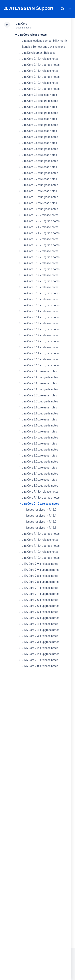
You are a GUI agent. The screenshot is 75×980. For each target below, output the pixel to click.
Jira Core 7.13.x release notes (40, 492)
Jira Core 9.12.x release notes (40, 59)
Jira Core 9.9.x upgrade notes (40, 101)
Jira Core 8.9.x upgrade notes (40, 377)
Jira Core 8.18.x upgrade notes (41, 269)
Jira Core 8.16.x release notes (40, 287)
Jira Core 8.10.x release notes (40, 359)
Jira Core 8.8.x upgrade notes (40, 389)
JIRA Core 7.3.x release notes (40, 636)
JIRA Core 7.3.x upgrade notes (41, 642)
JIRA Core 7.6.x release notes (40, 600)
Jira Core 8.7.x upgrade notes (40, 401)
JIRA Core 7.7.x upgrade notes (41, 594)
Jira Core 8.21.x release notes (40, 227)
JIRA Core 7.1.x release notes (40, 660)
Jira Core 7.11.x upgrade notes (41, 546)
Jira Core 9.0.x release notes (39, 203)
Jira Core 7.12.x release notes (40, 504)
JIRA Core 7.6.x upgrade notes (41, 606)
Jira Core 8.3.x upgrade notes (40, 450)
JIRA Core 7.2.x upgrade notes (41, 654)
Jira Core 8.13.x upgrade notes (41, 329)
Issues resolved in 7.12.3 (41, 528)
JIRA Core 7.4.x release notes (40, 624)
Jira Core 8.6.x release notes (39, 407)
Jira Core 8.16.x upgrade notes (41, 293)
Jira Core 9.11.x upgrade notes (41, 77)
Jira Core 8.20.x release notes (40, 239)
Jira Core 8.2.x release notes (39, 456)
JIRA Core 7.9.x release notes (40, 564)
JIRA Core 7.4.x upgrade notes (41, 630)
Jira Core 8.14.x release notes (40, 311)
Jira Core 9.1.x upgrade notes (40, 197)
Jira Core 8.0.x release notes (39, 480)
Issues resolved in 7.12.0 (41, 510)
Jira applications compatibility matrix (45, 41)
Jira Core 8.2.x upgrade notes (40, 462)
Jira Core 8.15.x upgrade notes (41, 305)
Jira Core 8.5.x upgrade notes (40, 425)
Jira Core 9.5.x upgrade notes (40, 149)
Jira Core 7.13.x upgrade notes (41, 498)
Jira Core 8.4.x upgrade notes (40, 437)
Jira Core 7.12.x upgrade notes (41, 534)
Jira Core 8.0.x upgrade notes (40, 486)
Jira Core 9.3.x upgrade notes (40, 173)
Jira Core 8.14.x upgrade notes (41, 317)
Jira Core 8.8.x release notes (39, 383)
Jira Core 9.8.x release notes (39, 107)
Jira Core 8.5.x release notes (39, 419)
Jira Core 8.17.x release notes (40, 275)
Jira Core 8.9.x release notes (39, 371)
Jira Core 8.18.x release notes (40, 263)
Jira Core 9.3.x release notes (39, 167)
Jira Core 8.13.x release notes (40, 323)
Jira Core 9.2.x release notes (39, 179)
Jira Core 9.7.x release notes (39, 119)
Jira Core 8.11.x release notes (40, 347)
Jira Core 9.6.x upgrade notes (40, 137)
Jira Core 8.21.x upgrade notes (41, 233)
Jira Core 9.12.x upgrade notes (41, 65)
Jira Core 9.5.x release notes (39, 143)
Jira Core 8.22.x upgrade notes (41, 221)
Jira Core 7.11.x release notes (40, 540)
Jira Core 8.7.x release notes (39, 395)
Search (63, 9)
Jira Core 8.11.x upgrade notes (41, 353)
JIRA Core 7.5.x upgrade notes (41, 618)
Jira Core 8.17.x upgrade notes (41, 281)
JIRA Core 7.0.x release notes (40, 666)
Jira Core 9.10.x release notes (40, 83)
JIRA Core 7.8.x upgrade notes (41, 582)
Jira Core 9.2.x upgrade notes (40, 185)
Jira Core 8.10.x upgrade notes (41, 365)
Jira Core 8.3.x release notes (39, 444)
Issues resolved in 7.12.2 (41, 522)
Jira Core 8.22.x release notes (40, 215)
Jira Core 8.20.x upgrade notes (41, 245)
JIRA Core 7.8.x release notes (40, 576)
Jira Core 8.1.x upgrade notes (40, 474)
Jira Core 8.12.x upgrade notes (41, 341)
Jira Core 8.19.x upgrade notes (41, 257)
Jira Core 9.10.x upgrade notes (41, 89)
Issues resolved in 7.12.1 (41, 516)
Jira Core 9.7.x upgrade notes (40, 125)
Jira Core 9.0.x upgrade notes (40, 209)
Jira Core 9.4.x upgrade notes (40, 161)
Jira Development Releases (39, 53)
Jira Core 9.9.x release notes (39, 95)
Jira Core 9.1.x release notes (39, 191)
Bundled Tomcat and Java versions (43, 47)
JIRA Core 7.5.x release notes (40, 612)
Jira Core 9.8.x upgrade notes (40, 113)
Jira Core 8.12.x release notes (40, 335)
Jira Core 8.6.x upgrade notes (40, 413)
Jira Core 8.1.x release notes (39, 468)
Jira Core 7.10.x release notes (40, 552)
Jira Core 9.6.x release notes (39, 131)
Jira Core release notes (32, 35)
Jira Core (21, 24)
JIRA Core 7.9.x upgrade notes (41, 570)
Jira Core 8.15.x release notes (40, 299)
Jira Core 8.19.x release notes (40, 251)
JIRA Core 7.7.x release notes (40, 588)
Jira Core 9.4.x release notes (39, 155)
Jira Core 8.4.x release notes (39, 431)
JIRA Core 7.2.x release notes (40, 648)
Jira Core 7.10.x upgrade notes (41, 558)
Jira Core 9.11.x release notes (40, 71)
